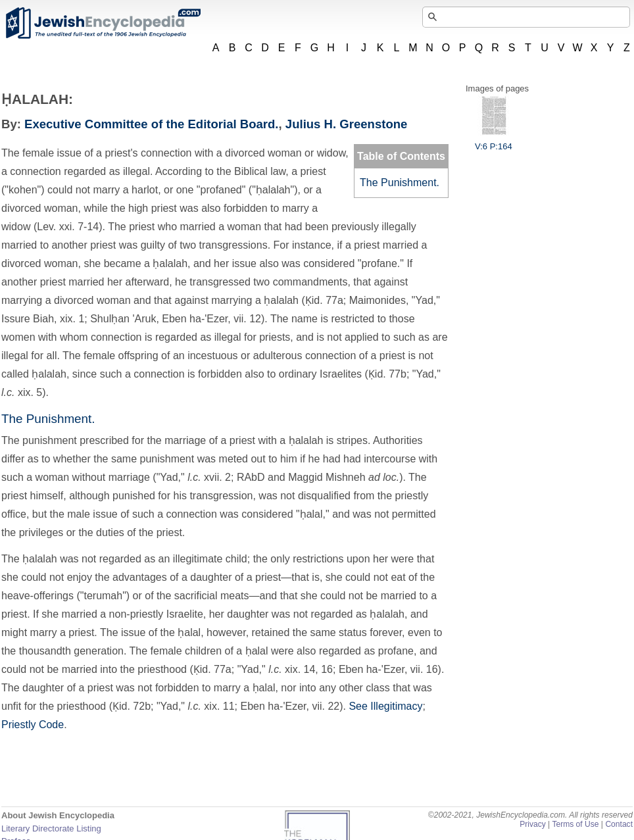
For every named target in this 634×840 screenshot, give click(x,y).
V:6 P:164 (494, 141)
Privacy (533, 824)
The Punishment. (400, 183)
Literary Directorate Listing (51, 828)
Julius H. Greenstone (347, 124)
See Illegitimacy (385, 706)
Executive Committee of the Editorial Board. (151, 124)
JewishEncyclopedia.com (103, 23)
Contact (619, 824)
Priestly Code (33, 725)
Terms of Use (575, 824)
